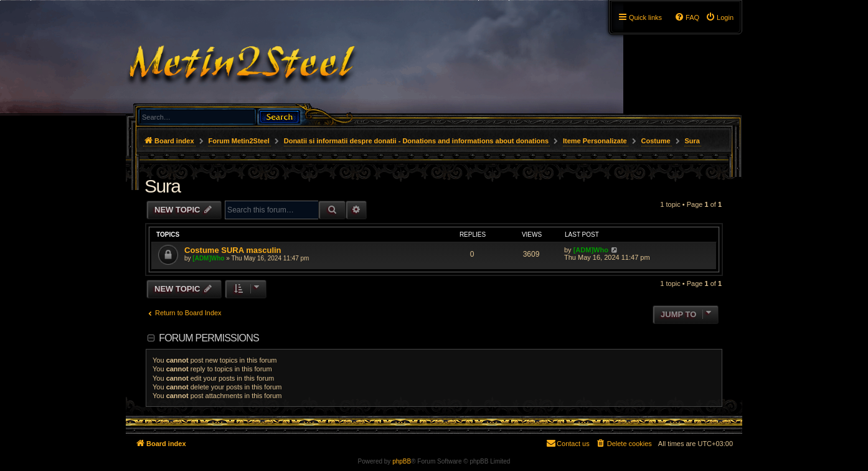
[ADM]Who (208, 258)
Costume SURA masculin (233, 250)
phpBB (402, 461)
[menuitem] (719, 17)
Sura (162, 186)
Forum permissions (209, 338)
